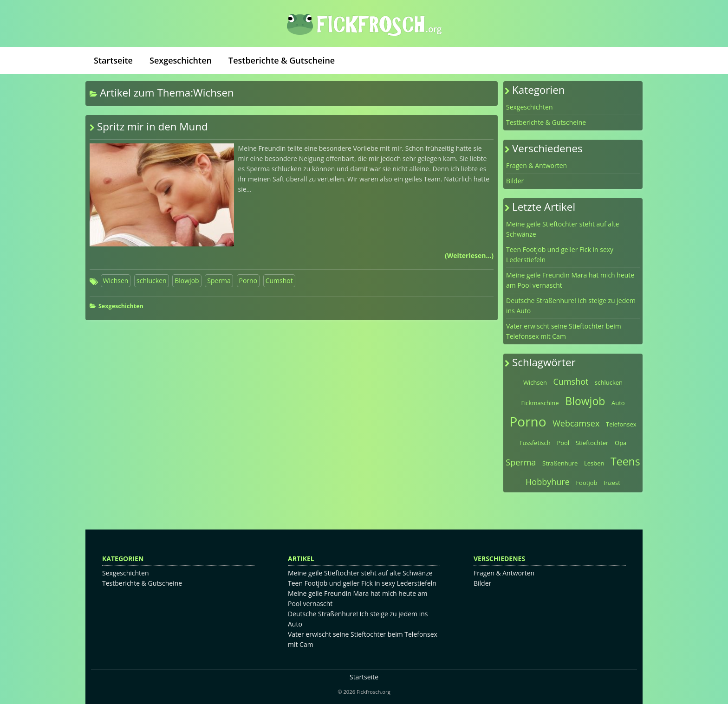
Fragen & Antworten (536, 165)
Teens (625, 461)
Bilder (515, 181)
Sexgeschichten (181, 60)
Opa (621, 443)
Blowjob (187, 281)
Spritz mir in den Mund (153, 126)
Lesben (594, 463)
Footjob (586, 483)
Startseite (113, 60)
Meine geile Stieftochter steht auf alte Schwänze (562, 229)
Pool (563, 443)
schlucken (152, 281)
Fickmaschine (540, 403)
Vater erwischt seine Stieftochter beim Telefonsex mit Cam (564, 331)
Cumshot (279, 281)
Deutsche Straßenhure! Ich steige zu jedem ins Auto (571, 306)
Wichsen (116, 281)
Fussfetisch (535, 443)
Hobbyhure (548, 482)
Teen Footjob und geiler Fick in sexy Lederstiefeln (560, 255)
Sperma (219, 281)
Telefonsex (621, 424)
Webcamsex (576, 423)
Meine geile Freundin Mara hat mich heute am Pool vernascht (570, 280)
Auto (618, 403)
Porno (248, 281)
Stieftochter (592, 443)
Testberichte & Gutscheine (282, 60)
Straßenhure (560, 463)
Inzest (612, 483)
